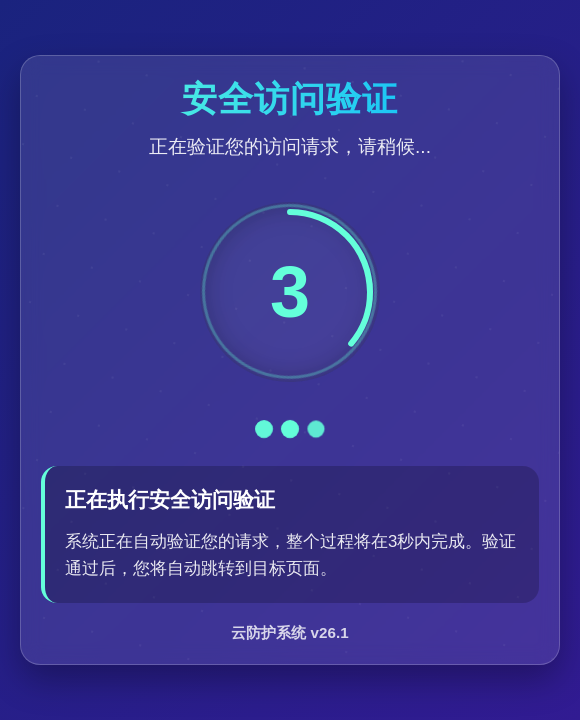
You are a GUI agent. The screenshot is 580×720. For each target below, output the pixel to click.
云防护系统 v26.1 (289, 632)
